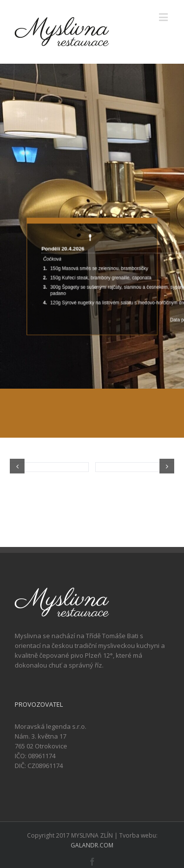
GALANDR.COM (92, 845)
